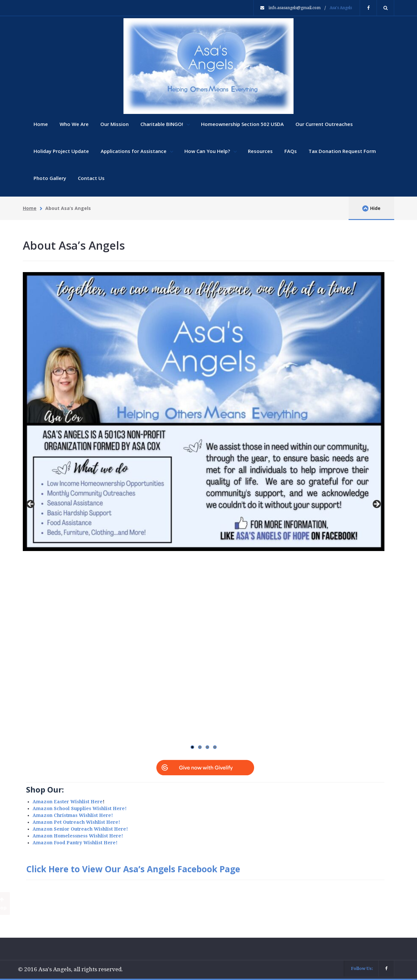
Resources (260, 151)
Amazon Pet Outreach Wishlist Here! (76, 822)
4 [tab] (215, 747)
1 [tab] (192, 747)
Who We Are (74, 124)
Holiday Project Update (61, 151)
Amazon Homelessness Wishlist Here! (78, 836)
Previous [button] (31, 504)
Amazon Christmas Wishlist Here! (73, 815)
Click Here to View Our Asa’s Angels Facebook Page (133, 869)
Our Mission (115, 124)
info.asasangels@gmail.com (295, 8)
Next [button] (376, 504)
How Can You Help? (208, 151)
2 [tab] (200, 747)
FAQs (291, 151)
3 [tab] (207, 747)
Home (41, 124)
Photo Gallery (50, 178)
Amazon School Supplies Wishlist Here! (80, 808)
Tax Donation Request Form (342, 151)
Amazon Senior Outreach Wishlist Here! (80, 829)
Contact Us (91, 178)
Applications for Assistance (134, 151)
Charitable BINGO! (162, 124)
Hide (371, 208)
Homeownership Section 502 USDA (242, 124)
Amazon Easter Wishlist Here (68, 802)
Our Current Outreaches (324, 124)
